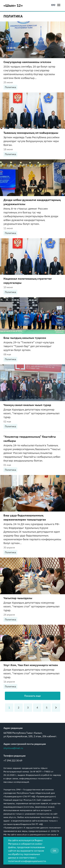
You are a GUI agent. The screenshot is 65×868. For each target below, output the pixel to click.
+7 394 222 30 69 (13, 761)
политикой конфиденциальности (27, 861)
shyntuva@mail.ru (13, 748)
